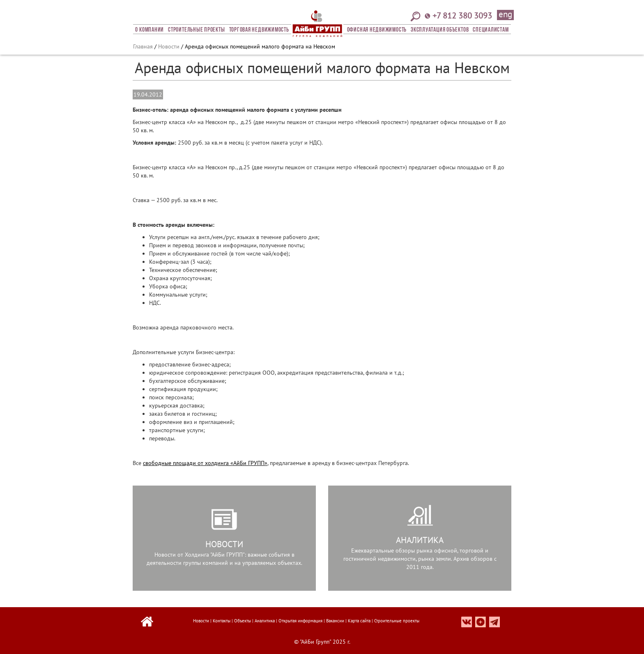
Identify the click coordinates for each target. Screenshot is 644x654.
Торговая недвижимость (259, 30)
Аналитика (265, 621)
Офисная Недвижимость (377, 30)
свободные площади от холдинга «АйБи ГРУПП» (205, 463)
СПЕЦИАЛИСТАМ (491, 30)
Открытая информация (300, 621)
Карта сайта (359, 621)
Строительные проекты (196, 30)
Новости (169, 46)
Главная (143, 46)
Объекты (243, 621)
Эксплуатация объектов (440, 30)
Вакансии (335, 621)
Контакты (222, 621)
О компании (149, 30)
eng (505, 15)
